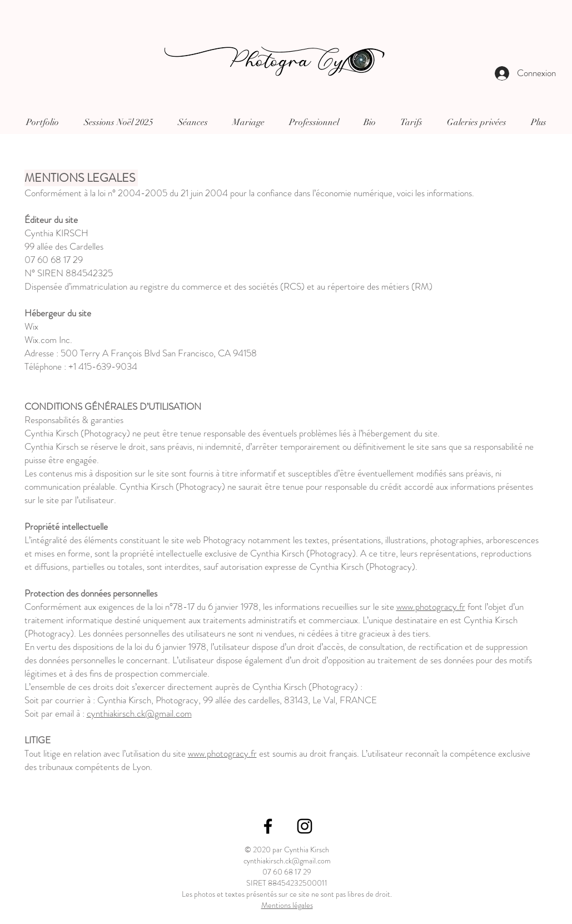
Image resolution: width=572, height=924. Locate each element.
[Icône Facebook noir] (268, 826)
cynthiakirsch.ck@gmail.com (139, 713)
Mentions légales (287, 905)
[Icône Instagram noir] (305, 826)
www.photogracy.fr (431, 607)
